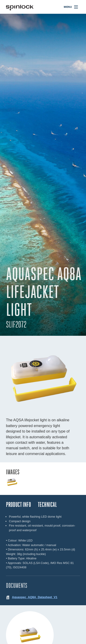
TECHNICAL (47, 505)
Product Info (18, 505)
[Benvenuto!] (20, 7)
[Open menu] (71, 7)
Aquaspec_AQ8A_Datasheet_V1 (35, 597)
